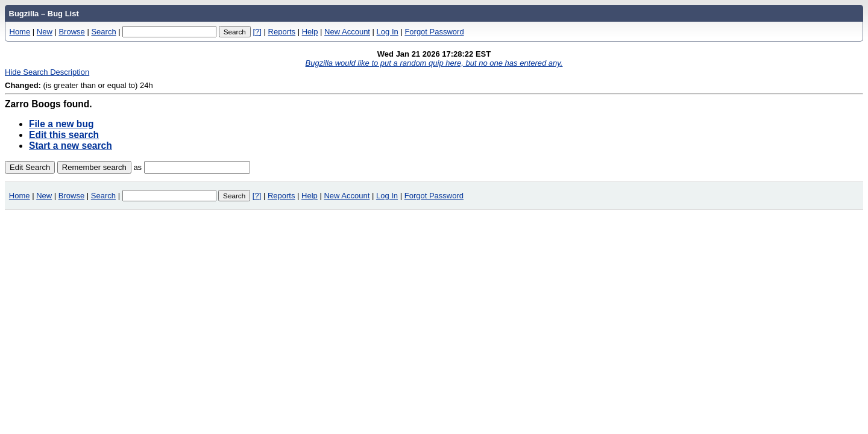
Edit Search (30, 167)
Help (310, 32)
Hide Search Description (47, 72)
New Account (347, 32)
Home (20, 32)
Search (103, 32)
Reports (282, 32)
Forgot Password (434, 32)
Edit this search (64, 135)
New (45, 32)
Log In (388, 32)
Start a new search (71, 146)
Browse (71, 32)
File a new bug (61, 124)
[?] (257, 32)
